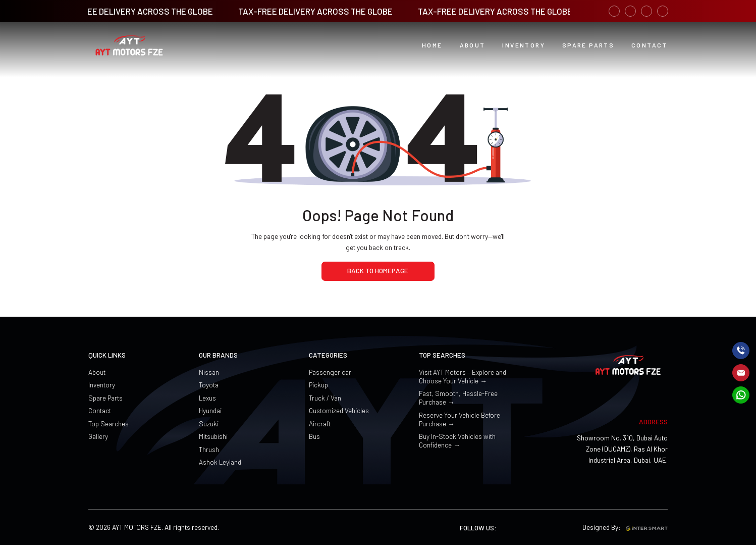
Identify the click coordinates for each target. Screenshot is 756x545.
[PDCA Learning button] (588, 45)
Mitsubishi (213, 436)
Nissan (209, 372)
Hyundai (210, 410)
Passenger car (330, 372)
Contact (100, 410)
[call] (741, 351)
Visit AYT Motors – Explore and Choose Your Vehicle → (463, 376)
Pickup (318, 385)
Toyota (209, 385)
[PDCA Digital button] (650, 45)
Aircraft (320, 424)
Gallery (98, 436)
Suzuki (209, 424)
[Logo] (129, 46)
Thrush (209, 449)
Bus (314, 436)
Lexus (207, 398)
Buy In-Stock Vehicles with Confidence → (457, 440)
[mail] (741, 373)
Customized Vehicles (339, 410)
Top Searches (109, 424)
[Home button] (432, 45)
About (97, 372)
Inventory (102, 385)
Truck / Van (325, 398)
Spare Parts (105, 398)
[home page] (378, 271)
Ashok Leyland (220, 462)
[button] (473, 45)
